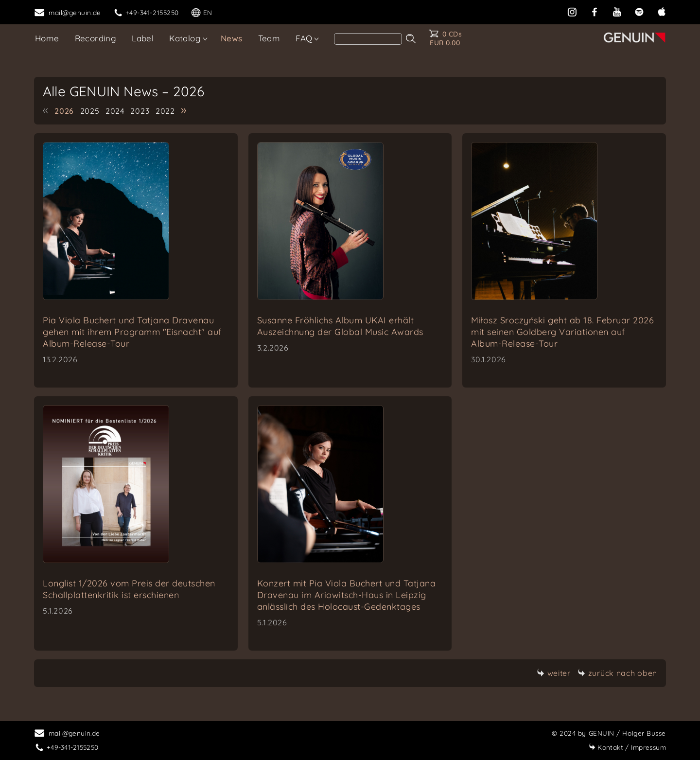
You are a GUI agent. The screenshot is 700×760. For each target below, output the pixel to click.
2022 (165, 111)
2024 (115, 111)
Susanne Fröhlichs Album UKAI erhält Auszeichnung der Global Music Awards (340, 326)
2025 (90, 111)
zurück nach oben (617, 673)
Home (47, 38)
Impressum (627, 747)
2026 (64, 111)
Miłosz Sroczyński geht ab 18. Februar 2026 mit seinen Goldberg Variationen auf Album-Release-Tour (562, 332)
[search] (368, 39)
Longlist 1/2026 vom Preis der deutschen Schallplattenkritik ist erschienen (129, 589)
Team (269, 38)
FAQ (304, 38)
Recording (96, 38)
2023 (140, 111)
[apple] (662, 11)
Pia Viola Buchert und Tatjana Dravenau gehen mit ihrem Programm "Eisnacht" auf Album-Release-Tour (132, 332)
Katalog (185, 38)
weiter (554, 673)
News (232, 38)
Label (143, 38)
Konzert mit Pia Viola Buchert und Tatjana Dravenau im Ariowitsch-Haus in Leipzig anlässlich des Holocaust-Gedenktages (347, 595)
